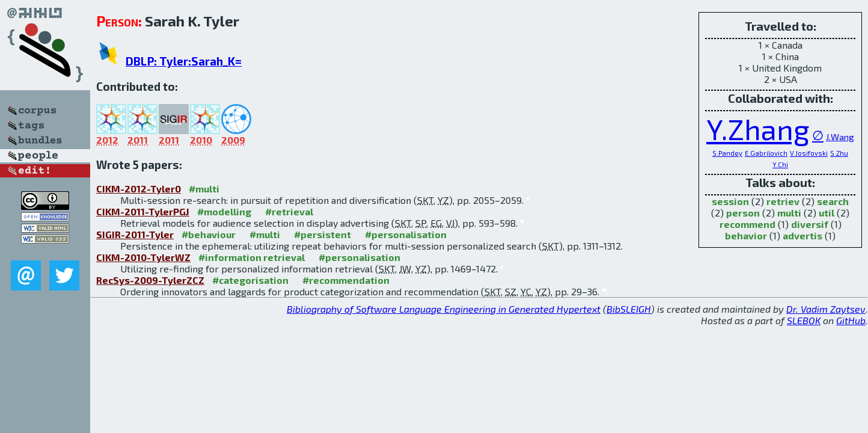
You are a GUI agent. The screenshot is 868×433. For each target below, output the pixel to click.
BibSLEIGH (629, 309)
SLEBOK (804, 320)
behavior (746, 235)
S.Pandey (727, 153)
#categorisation (250, 280)
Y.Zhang (758, 129)
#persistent (322, 234)
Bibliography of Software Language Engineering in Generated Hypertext (444, 309)
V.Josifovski (809, 153)
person (743, 213)
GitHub (851, 320)
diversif (810, 224)
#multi (204, 189)
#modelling (224, 211)
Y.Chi (780, 164)
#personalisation (406, 234)
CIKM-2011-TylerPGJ (143, 211)
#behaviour (209, 234)
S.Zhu (839, 153)
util (827, 213)
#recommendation (346, 280)
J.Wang (840, 137)
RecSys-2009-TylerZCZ (150, 280)
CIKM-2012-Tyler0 (139, 189)
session (730, 201)
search (833, 201)
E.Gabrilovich (766, 153)
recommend (747, 224)
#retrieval (289, 211)
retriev (783, 201)
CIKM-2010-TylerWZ (143, 257)
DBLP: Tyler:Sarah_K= (184, 61)
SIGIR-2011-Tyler (135, 234)
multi (789, 213)
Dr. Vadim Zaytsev (826, 309)
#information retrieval (252, 257)
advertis (802, 235)
